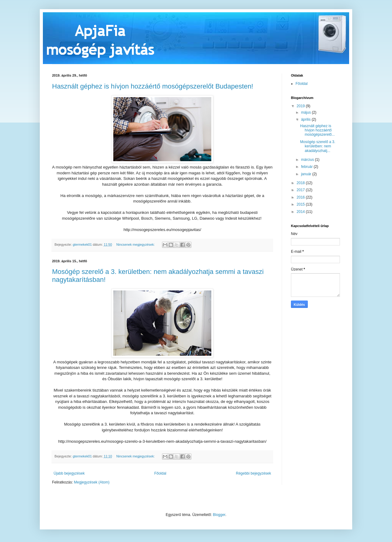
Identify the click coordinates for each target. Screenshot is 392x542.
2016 (301, 197)
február (307, 167)
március (308, 160)
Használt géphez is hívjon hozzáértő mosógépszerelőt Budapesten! (153, 86)
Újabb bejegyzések (69, 473)
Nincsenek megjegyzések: (136, 244)
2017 (301, 190)
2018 (301, 183)
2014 (301, 212)
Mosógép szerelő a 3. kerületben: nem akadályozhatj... (318, 146)
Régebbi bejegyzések (253, 473)
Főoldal (160, 473)
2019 (301, 106)
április (306, 119)
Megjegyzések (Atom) (92, 482)
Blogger (219, 515)
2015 (301, 204)
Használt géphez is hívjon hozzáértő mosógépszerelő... (317, 130)
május (306, 112)
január (307, 174)
